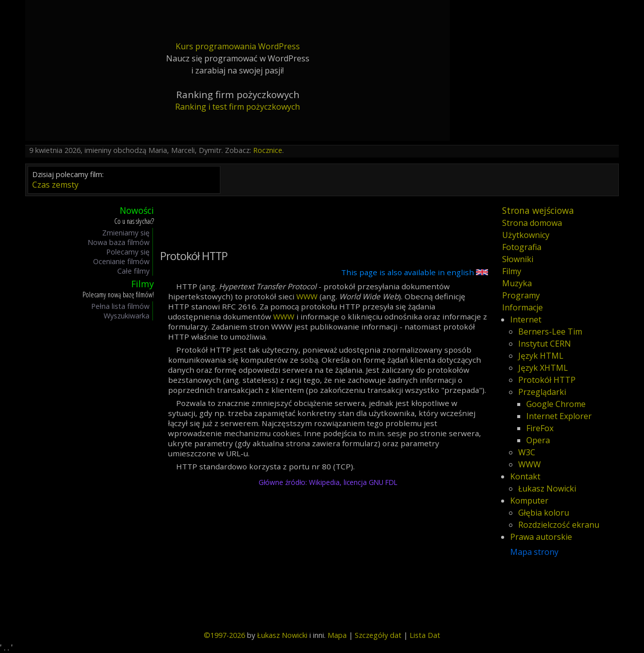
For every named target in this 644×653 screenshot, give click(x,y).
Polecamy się (128, 252)
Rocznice (268, 150)
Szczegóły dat (378, 635)
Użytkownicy (526, 235)
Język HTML (541, 356)
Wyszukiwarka (127, 316)
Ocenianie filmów (121, 261)
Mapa (337, 635)
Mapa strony (534, 552)
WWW (307, 296)
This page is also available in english (415, 272)
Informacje (522, 307)
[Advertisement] (77, 473)
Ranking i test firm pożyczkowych (237, 107)
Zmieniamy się (126, 233)
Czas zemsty (55, 185)
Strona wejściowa (538, 210)
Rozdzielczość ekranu (559, 525)
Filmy (512, 271)
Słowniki (518, 259)
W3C (527, 452)
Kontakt (525, 476)
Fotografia (522, 247)
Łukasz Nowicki (547, 488)
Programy (521, 295)
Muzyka (517, 283)
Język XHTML (543, 368)
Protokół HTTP (547, 380)
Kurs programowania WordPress (238, 46)
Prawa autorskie (541, 537)
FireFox (540, 428)
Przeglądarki (542, 392)
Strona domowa (532, 223)
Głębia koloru (544, 513)
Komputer (529, 501)
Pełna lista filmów (120, 306)
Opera (538, 440)
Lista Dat (425, 635)
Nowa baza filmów (118, 242)
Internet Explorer (559, 416)
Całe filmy (133, 271)
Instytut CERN (545, 344)
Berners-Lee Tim (550, 332)
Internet (526, 319)
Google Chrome (556, 404)
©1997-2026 (224, 635)
